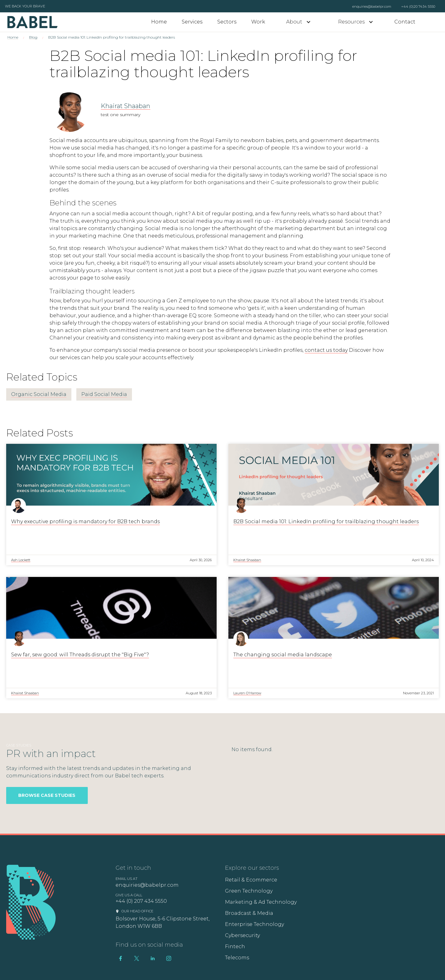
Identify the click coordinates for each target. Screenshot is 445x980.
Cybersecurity (242, 935)
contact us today (326, 350)
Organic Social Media (39, 394)
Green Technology (249, 891)
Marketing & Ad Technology (261, 902)
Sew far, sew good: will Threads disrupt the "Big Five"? (80, 655)
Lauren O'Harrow (247, 693)
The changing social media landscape (283, 655)
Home (159, 22)
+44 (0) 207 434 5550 (141, 901)
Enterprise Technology (254, 924)
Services (192, 22)
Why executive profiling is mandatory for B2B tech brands (85, 522)
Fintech (235, 946)
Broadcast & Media (249, 913)
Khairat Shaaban (125, 106)
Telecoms (237, 958)
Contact (405, 22)
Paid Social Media (104, 394)
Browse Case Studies (47, 795)
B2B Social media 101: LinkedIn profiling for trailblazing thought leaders (326, 522)
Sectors (227, 22)
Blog (33, 37)
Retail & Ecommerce (251, 880)
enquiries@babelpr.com (372, 6)
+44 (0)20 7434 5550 (418, 6)
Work (258, 22)
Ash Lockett (21, 560)
